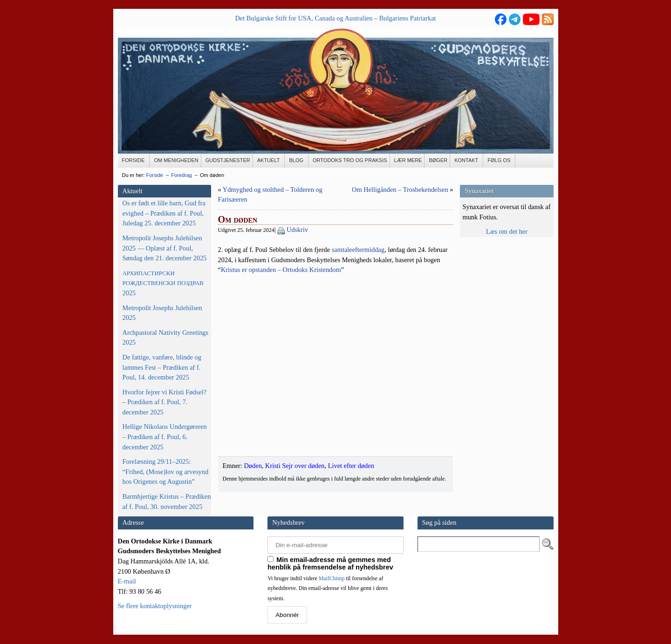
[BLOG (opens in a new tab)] (297, 161)
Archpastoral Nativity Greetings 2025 (166, 338)
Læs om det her (507, 231)
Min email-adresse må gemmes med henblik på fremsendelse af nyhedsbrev (330, 563)
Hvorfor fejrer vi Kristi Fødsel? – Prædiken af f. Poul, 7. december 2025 (165, 402)
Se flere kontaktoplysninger (155, 606)
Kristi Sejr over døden (295, 466)
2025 (163, 283)
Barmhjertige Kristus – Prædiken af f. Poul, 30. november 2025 (167, 502)
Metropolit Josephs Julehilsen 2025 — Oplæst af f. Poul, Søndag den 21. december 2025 (165, 248)
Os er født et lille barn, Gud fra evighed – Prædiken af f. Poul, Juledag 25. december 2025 (164, 213)
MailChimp (332, 578)
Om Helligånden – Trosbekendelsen (400, 190)
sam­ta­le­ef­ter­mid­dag (358, 250)
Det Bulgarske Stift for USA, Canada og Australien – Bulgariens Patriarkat (335, 18)
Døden (253, 466)
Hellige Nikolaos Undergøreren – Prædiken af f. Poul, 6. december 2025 (165, 437)
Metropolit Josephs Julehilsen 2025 (162, 313)
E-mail (127, 581)
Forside (154, 175)
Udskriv (297, 230)
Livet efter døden (351, 466)
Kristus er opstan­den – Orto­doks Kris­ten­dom (281, 270)
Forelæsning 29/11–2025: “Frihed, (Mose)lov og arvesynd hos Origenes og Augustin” (166, 471)
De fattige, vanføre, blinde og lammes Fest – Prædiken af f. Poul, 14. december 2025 (162, 367)
